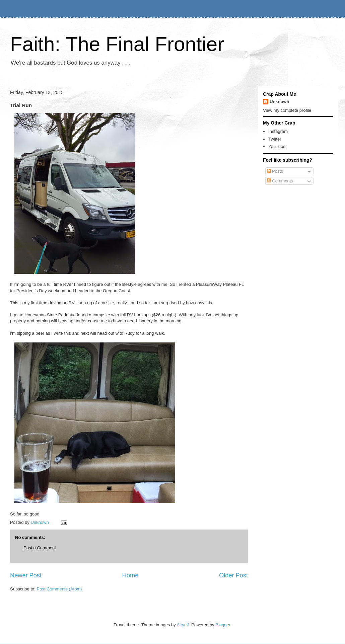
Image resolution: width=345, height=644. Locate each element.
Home (130, 575)
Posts (275, 171)
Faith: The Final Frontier (117, 44)
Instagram (278, 131)
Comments (280, 181)
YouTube (277, 146)
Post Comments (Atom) (59, 589)
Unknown (280, 102)
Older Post (233, 575)
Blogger (223, 625)
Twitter (275, 139)
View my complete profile (287, 110)
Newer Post (26, 575)
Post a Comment (40, 548)
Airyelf (183, 625)
